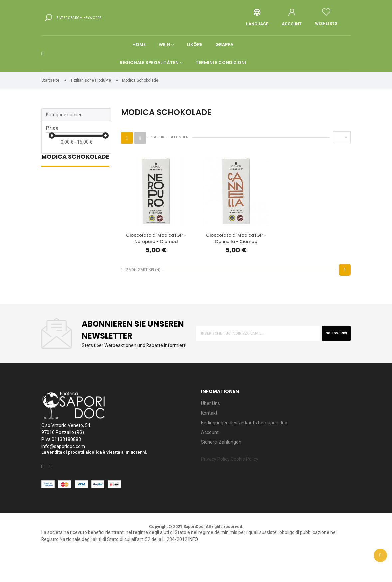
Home (138, 52)
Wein (164, 52)
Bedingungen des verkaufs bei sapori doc (249, 445)
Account (210, 456)
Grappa (225, 52)
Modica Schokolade (75, 167)
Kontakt (210, 435)
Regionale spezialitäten (149, 70)
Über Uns (212, 424)
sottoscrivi (332, 349)
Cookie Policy (252, 485)
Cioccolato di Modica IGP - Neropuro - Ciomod (156, 246)
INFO (257, 567)
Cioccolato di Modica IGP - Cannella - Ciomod (236, 246)
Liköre (195, 52)
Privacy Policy (218, 485)
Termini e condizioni (221, 70)
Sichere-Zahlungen (223, 467)
